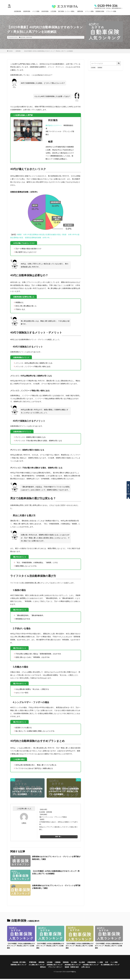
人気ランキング (128, 487)
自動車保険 (29, 37)
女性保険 (53, 963)
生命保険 (93, 68)
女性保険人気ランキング (111, 965)
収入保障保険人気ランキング (36, 968)
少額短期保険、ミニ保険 (103, 963)
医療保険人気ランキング (30, 965)
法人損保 (89, 963)
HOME (11, 51)
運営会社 (52, 968)
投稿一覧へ (58, 837)
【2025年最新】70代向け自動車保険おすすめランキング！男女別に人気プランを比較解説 (21, 946)
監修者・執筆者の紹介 (84, 968)
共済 (116, 963)
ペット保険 (14, 965)
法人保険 (80, 963)
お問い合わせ (100, 968)
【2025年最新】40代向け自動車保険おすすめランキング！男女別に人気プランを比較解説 (48, 51)
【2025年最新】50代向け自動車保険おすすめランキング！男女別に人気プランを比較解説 (80, 946)
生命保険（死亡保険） (20, 963)
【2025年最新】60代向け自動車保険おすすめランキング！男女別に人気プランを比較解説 (56, 872)
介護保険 (62, 963)
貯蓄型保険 (35, 963)
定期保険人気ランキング (70, 965)
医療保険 (100, 68)
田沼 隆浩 (53, 120)
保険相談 (128, 496)
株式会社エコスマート (54, 125)
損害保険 (23, 37)
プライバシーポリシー (66, 968)
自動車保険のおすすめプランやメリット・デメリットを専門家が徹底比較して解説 (56, 887)
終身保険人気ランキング (90, 965)
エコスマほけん (71, 973)
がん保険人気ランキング (50, 965)
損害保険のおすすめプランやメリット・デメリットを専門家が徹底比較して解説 (56, 858)
